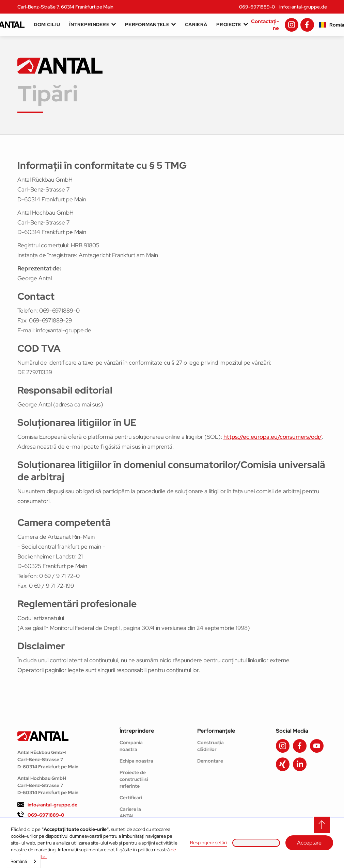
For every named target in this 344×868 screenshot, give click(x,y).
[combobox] (24, 861)
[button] (256, 843)
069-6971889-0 (257, 7)
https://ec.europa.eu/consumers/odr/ (273, 437)
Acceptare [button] (309, 843)
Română (19, 861)
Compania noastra (131, 746)
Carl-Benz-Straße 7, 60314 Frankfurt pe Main (65, 7)
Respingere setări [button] (208, 842)
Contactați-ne (265, 25)
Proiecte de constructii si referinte (134, 779)
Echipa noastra (136, 761)
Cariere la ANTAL (130, 813)
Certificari (131, 798)
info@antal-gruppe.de (303, 7)
